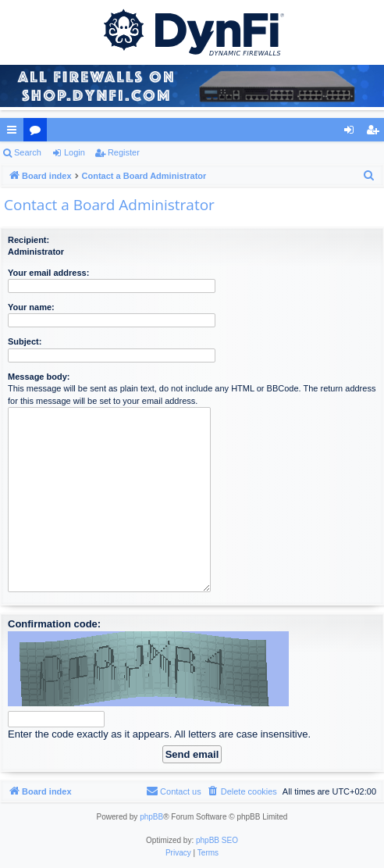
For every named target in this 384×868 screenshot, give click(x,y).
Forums (38, 133)
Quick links (15, 133)
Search (28, 152)
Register (124, 152)
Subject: (25, 341)
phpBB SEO (217, 840)
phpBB (151, 817)
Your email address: (48, 273)
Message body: (39, 377)
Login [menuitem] (352, 133)
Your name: (31, 307)
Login (75, 152)
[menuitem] (369, 176)
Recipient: (28, 240)
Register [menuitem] (376, 133)
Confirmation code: (54, 624)
